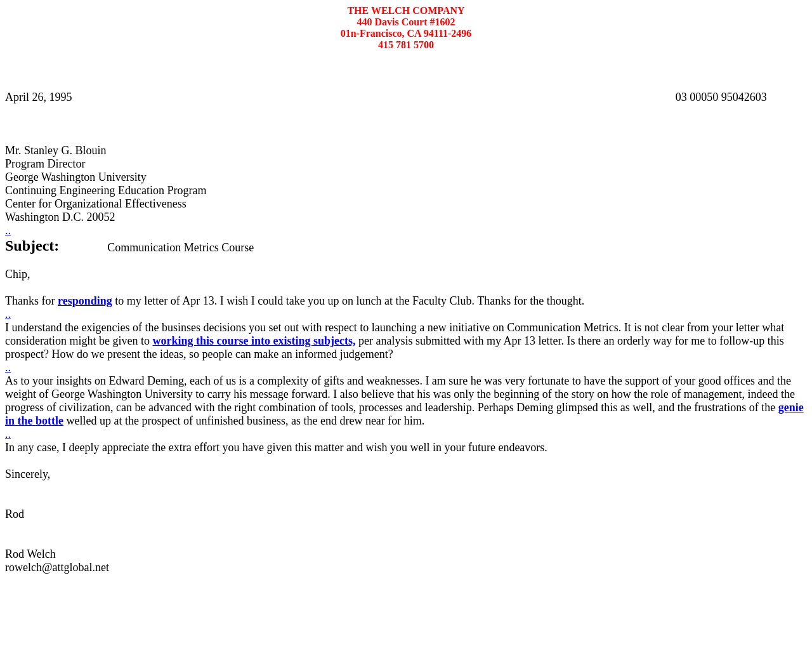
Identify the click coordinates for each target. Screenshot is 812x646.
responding (85, 301)
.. (8, 230)
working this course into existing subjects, (254, 341)
